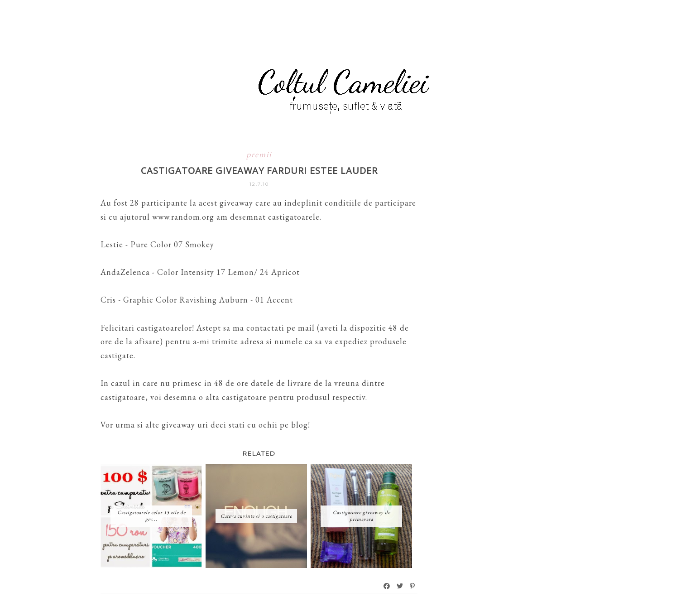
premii (259, 154)
